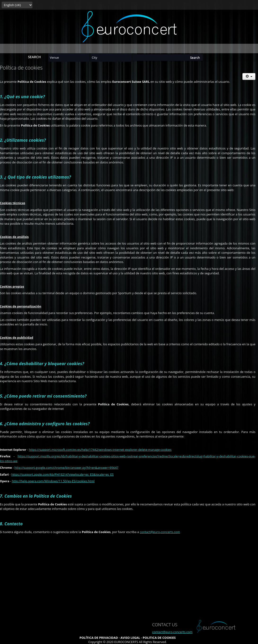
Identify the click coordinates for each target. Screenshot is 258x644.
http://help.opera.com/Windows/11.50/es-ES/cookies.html (53, 481)
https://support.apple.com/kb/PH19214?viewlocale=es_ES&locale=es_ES (62, 474)
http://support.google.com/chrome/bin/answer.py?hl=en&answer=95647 (66, 468)
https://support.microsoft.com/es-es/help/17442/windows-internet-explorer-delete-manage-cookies (100, 450)
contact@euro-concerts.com (160, 532)
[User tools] (249, 77)
